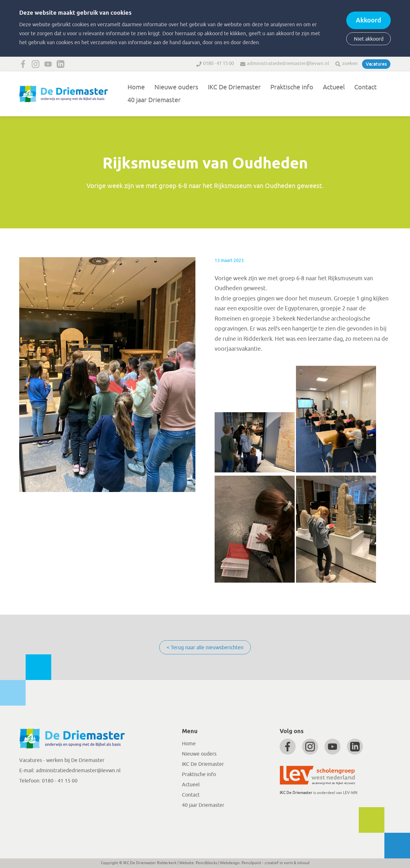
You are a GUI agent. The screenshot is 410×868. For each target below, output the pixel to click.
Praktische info (292, 87)
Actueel (334, 87)
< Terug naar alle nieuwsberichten (205, 648)
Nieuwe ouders (176, 87)
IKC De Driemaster (234, 87)
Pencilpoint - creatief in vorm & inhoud (275, 863)
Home (136, 87)
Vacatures (376, 64)
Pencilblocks (206, 863)
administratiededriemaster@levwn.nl (288, 64)
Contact (365, 87)
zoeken (350, 64)
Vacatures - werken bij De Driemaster (62, 760)
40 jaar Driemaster (154, 100)
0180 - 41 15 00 (218, 64)
